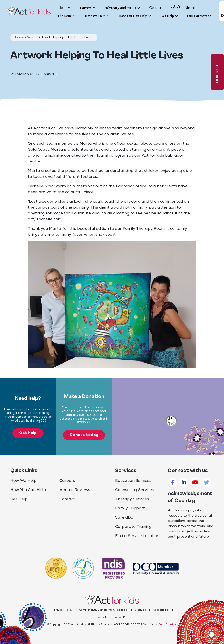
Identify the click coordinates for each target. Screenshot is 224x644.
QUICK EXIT (217, 72)
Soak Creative (168, 624)
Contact (67, 499)
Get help (28, 433)
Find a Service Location (137, 536)
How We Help (23, 481)
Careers (67, 481)
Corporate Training (133, 527)
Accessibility (161, 610)
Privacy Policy (63, 610)
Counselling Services (135, 490)
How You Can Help (28, 490)
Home (20, 37)
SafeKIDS (124, 518)
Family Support (130, 508)
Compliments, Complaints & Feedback (104, 610)
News (31, 37)
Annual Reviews (75, 490)
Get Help (19, 499)
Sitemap (141, 610)
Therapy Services (132, 499)
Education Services (133, 481)
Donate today (84, 435)
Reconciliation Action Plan (112, 617)
